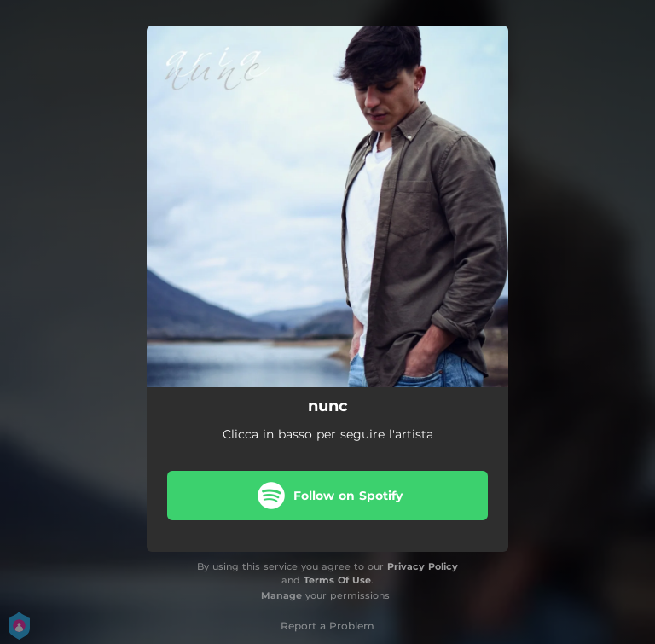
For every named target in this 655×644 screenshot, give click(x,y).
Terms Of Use (337, 580)
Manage (281, 595)
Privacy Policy (423, 566)
